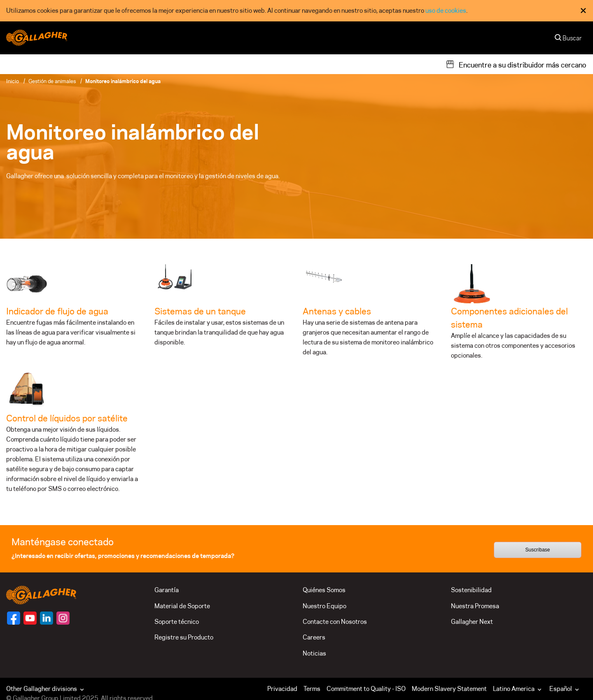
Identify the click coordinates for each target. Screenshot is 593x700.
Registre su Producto (184, 637)
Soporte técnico (177, 622)
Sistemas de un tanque (200, 311)
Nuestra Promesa (475, 606)
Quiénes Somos (324, 590)
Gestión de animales (52, 81)
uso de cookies (446, 10)
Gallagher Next (472, 622)
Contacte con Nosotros (335, 622)
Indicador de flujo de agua (57, 311)
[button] (519, 689)
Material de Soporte (182, 606)
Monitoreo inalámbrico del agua (123, 81)
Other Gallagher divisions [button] (46, 689)
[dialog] (296, 11)
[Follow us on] (14, 618)
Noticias (314, 653)
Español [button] (565, 689)
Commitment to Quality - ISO (366, 689)
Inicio (13, 81)
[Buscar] (569, 40)
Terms (312, 689)
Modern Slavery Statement (449, 689)
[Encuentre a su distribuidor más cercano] (516, 64)
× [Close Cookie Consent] (583, 10)
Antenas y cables (337, 311)
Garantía (167, 590)
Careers (314, 637)
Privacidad (282, 689)
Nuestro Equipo (325, 606)
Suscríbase (537, 550)
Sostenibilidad (471, 590)
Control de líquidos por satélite (67, 418)
